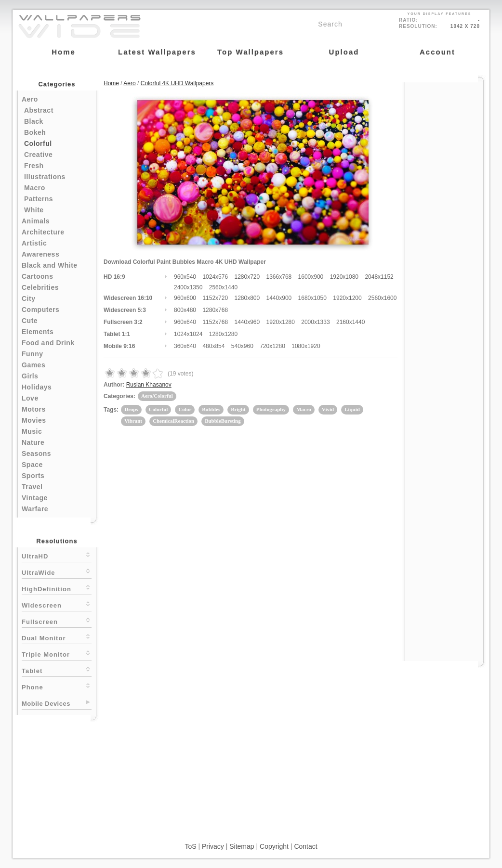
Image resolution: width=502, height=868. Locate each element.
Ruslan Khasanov (149, 385)
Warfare (35, 509)
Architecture (43, 232)
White (34, 210)
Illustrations (45, 177)
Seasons (36, 453)
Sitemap (242, 846)
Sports (33, 476)
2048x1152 (379, 277)
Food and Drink (48, 343)
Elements (38, 332)
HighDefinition (57, 588)
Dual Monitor (57, 637)
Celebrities (40, 287)
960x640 (185, 322)
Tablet (57, 670)
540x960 (242, 346)
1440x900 (279, 298)
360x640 (185, 346)
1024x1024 (188, 334)
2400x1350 (188, 287)
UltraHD (57, 555)
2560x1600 (382, 298)
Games (33, 365)
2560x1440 (223, 287)
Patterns (39, 199)
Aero (30, 99)
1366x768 (279, 277)
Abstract (39, 110)
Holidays (37, 387)
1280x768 (215, 310)
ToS (190, 846)
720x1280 (272, 346)
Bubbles (211, 409)
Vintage (35, 498)
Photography (271, 409)
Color (185, 409)
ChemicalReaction (173, 421)
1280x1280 (223, 334)
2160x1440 (350, 322)
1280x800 (247, 298)
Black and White (50, 265)
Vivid (328, 409)
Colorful (38, 143)
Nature (33, 442)
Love (30, 398)
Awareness (40, 254)
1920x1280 (281, 322)
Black (34, 121)
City (28, 298)
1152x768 (215, 322)
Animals (36, 221)
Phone (57, 686)
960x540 (185, 277)
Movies (34, 420)
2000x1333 (315, 322)
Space (32, 465)
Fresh (34, 166)
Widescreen (57, 604)
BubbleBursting (223, 421)
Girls (30, 376)
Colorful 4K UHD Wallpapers (177, 83)
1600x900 (311, 277)
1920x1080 (344, 277)
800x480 (185, 310)
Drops (131, 409)
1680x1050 (312, 298)
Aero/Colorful (157, 396)
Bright (238, 409)
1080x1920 (306, 346)
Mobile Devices (46, 704)
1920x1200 (347, 298)
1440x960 (247, 322)
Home (111, 83)
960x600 (185, 298)
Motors (34, 409)
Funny (33, 354)
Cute (30, 321)
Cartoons (37, 276)
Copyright (274, 846)
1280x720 (247, 277)
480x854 (213, 346)
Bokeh (35, 132)
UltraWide (57, 572)
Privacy (213, 846)
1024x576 (215, 277)
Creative (38, 155)
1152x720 (215, 298)
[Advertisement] (444, 227)
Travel (32, 487)
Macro (35, 188)
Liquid (352, 409)
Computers (40, 310)
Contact (305, 846)
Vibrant (133, 421)
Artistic (34, 243)
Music (32, 431)
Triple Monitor (57, 654)
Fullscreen (57, 621)
